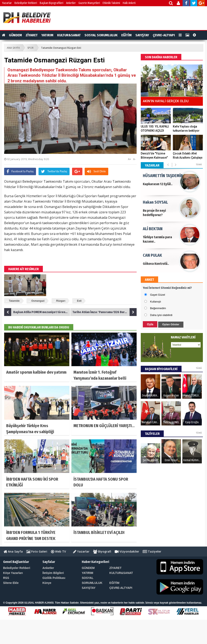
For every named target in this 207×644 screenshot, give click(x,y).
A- (134, 159)
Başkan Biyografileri (52, 3)
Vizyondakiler (127, 551)
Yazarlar (7, 3)
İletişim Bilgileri (53, 573)
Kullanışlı (156, 302)
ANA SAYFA (13, 48)
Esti (79, 301)
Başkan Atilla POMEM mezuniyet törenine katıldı (37, 312)
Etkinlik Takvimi (111, 3)
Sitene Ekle (11, 583)
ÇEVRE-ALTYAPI (164, 35)
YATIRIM (47, 35)
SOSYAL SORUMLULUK (101, 35)
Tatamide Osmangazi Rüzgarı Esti (61, 48)
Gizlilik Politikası (54, 578)
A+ (129, 159)
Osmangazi (38, 301)
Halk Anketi (129, 3)
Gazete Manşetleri (89, 3)
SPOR (30, 48)
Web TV (58, 551)
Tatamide (14, 301)
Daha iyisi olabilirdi (161, 315)
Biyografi (102, 551)
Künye (47, 583)
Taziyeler (152, 551)
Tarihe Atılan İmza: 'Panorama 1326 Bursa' (105, 312)
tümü (199, 164)
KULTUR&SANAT (69, 35)
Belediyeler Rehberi (26, 3)
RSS (6, 578)
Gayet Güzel (158, 295)
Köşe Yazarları (13, 573)
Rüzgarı (61, 301)
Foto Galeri (37, 551)
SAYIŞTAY (142, 35)
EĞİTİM (126, 35)
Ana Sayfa (13, 551)
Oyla (150, 324)
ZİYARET (32, 35)
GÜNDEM (15, 35)
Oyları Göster (171, 324)
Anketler (71, 3)
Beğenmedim (158, 308)
